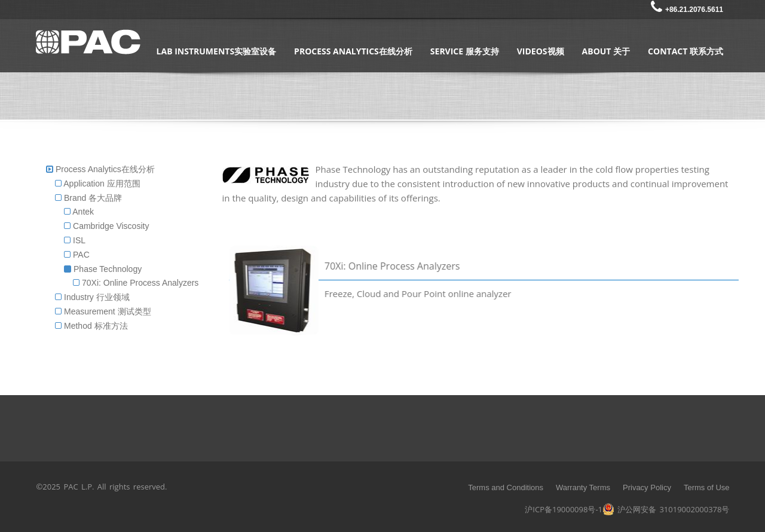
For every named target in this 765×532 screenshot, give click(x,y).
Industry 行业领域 (92, 297)
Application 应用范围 (98, 184)
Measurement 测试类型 (103, 311)
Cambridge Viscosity (106, 226)
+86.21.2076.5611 (687, 10)
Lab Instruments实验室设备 (217, 51)
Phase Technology (103, 269)
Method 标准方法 (91, 326)
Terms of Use (707, 487)
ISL (75, 240)
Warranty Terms (583, 487)
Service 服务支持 (465, 51)
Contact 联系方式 (686, 51)
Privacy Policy (647, 487)
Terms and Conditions (506, 487)
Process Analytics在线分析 (353, 51)
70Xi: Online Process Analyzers (136, 283)
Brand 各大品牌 (88, 198)
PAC (77, 255)
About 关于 (606, 51)
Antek (79, 212)
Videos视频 (541, 51)
